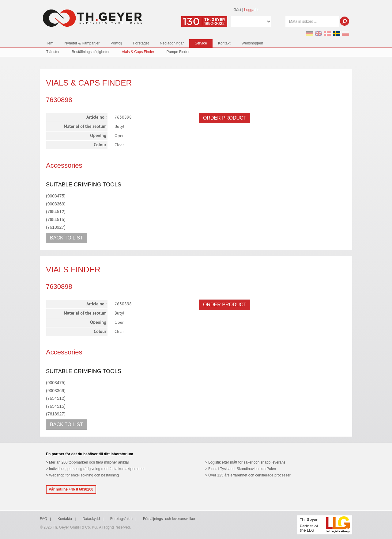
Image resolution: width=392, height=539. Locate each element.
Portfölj (116, 43)
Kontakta (65, 519)
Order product (225, 118)
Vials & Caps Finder (138, 52)
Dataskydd (91, 519)
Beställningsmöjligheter (90, 52)
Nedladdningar (172, 43)
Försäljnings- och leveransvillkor (169, 519)
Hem (49, 43)
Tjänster (53, 52)
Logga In (251, 10)
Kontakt (224, 43)
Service (201, 43)
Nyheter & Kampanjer (82, 43)
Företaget (141, 43)
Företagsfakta (121, 519)
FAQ (43, 519)
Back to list (66, 238)
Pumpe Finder (178, 52)
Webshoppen (253, 43)
